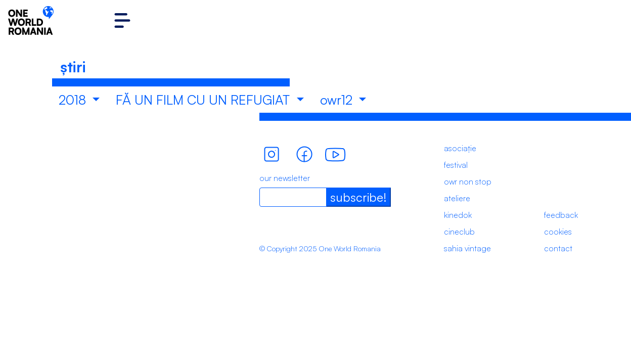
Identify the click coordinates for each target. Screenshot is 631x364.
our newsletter (285, 178)
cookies (558, 232)
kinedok (458, 215)
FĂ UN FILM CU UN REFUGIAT (205, 100)
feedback (561, 215)
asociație (460, 148)
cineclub (459, 232)
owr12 (338, 100)
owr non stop (468, 181)
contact (558, 248)
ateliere (457, 198)
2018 (74, 100)
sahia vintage (467, 248)
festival (456, 165)
